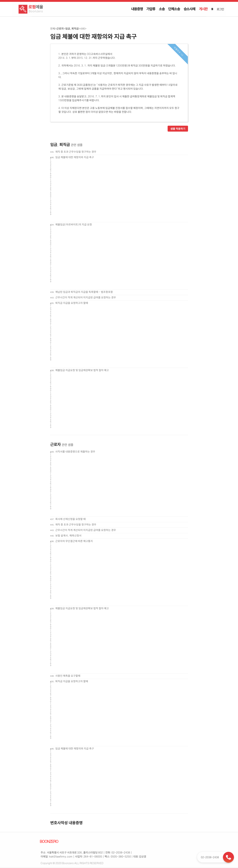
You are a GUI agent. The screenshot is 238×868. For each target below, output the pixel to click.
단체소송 (174, 9)
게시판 (203, 9)
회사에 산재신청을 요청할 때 (70, 519)
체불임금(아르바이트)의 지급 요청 (74, 224)
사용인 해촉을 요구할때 (68, 676)
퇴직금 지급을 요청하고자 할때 (72, 303)
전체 (53, 28)
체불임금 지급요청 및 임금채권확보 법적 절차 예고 (82, 370)
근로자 (60, 28)
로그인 (220, 9)
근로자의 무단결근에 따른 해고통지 (74, 541)
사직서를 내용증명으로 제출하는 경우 (75, 451)
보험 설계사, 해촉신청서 (68, 535)
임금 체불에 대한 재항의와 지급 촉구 (75, 157)
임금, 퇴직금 (72, 28)
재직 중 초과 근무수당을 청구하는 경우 (76, 152)
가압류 (151, 9)
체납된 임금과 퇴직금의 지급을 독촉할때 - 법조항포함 (84, 292)
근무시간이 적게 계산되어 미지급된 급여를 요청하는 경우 (86, 297)
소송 (162, 9)
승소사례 (189, 9)
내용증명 (137, 9)
